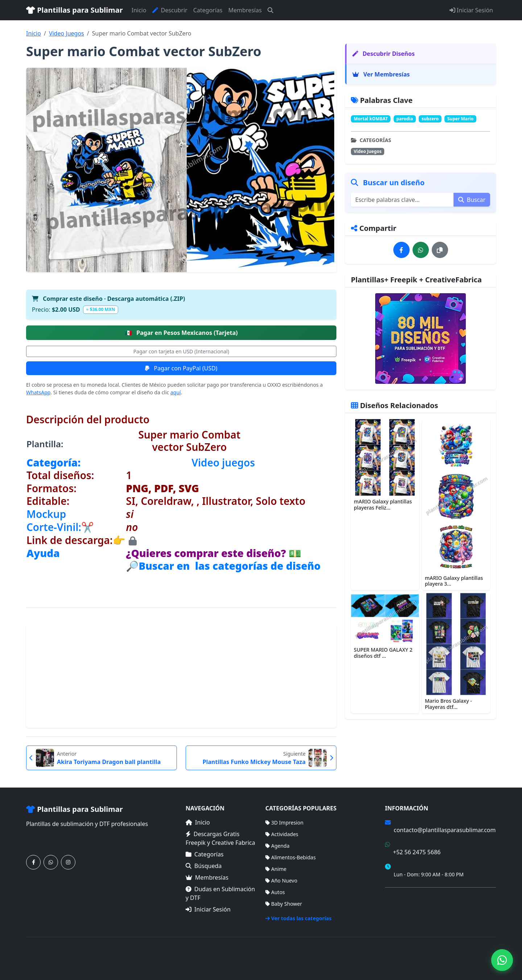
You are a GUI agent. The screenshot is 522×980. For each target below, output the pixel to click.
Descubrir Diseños (384, 54)
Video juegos (223, 462)
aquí (176, 392)
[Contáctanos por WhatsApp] (51, 862)
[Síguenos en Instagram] (68, 862)
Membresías (245, 10)
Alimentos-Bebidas (291, 857)
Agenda (277, 846)
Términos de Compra (410, 897)
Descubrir (170, 10)
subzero (430, 119)
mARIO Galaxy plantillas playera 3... (454, 581)
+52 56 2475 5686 (417, 852)
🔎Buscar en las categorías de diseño (223, 566)
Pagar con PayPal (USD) (181, 368)
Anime (276, 869)
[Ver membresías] (420, 339)
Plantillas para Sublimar (74, 10)
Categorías (208, 10)
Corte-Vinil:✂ (60, 527)
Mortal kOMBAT (371, 119)
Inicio (139, 10)
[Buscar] (270, 10)
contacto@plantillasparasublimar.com (445, 830)
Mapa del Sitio (402, 908)
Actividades (282, 834)
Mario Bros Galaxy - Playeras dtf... (448, 704)
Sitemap (486, 954)
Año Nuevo (281, 881)
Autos (275, 892)
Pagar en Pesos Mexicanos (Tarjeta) (181, 333)
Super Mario (461, 119)
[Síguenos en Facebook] (33, 862)
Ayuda (43, 553)
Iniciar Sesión (471, 10)
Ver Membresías (381, 74)
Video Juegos (67, 33)
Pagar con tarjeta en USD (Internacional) (181, 351)
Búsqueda (204, 866)
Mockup (46, 514)
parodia (405, 119)
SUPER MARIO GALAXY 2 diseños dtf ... (383, 653)
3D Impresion (284, 823)
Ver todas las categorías (299, 918)
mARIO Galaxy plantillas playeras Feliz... (383, 504)
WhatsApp (38, 392)
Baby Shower (284, 904)
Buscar (472, 200)
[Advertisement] (181, 677)
